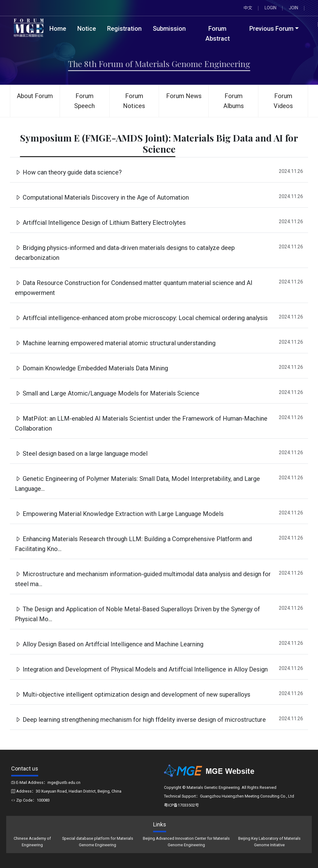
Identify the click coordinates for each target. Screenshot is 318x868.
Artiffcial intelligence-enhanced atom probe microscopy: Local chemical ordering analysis (141, 318)
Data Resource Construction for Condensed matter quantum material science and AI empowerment (134, 288)
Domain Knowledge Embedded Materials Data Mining (91, 368)
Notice (87, 29)
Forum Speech (84, 101)
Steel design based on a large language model (81, 454)
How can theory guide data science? (68, 172)
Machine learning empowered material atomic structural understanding (115, 343)
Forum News (184, 96)
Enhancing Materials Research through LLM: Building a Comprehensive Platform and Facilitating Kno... (133, 544)
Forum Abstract (218, 34)
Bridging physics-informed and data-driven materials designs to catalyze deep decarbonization (125, 253)
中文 (248, 8)
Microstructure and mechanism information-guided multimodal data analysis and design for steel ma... (143, 579)
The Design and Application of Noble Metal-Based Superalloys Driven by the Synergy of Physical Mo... (137, 614)
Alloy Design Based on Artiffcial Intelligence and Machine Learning (109, 644)
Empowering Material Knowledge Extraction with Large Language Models (119, 514)
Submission (169, 29)
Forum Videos (283, 101)
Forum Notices (134, 101)
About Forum (35, 96)
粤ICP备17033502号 (182, 805)
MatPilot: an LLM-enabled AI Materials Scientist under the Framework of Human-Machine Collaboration (141, 423)
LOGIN (270, 8)
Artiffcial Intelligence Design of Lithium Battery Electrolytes (100, 223)
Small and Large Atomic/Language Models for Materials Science (107, 393)
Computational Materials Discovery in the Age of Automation (102, 197)
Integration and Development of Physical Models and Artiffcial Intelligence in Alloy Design (141, 669)
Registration (124, 29)
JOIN (293, 8)
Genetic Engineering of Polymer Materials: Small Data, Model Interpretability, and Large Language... (137, 484)
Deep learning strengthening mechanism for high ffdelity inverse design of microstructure (140, 720)
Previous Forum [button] (271, 29)
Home (58, 29)
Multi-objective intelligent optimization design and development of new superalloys (133, 694)
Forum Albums (234, 101)
